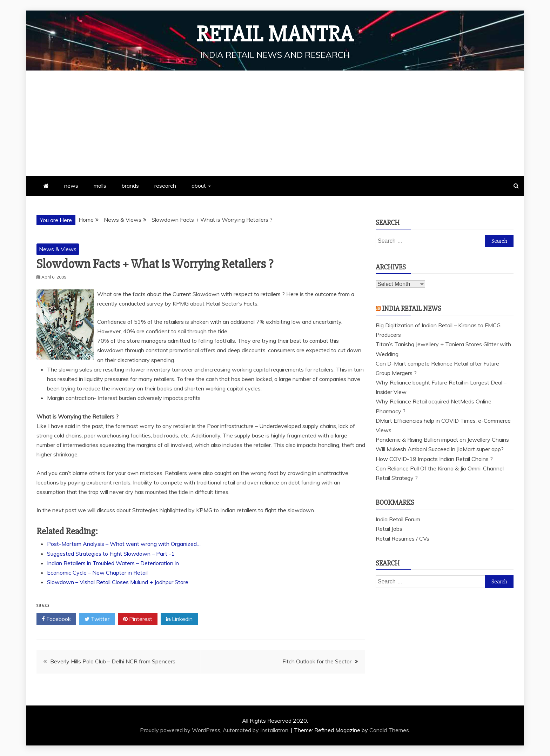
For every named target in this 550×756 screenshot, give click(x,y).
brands (130, 186)
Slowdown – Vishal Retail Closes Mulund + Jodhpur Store (118, 582)
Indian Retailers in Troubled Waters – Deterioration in (113, 563)
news (71, 186)
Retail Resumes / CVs (403, 538)
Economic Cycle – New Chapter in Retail (97, 573)
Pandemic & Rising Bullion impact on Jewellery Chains (442, 440)
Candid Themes (389, 730)
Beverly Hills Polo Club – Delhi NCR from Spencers (113, 661)
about (199, 186)
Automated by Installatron (256, 730)
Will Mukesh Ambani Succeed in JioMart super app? (440, 449)
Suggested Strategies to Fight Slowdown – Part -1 (111, 554)
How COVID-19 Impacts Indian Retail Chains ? (434, 459)
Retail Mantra (275, 34)
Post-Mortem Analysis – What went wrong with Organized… (124, 544)
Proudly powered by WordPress (180, 730)
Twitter (97, 619)
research (165, 186)
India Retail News (412, 309)
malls (100, 186)
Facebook (56, 619)
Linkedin (179, 619)
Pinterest (138, 619)
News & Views (58, 249)
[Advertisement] (275, 123)
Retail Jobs (389, 529)
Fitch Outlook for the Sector (317, 661)
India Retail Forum (398, 519)
